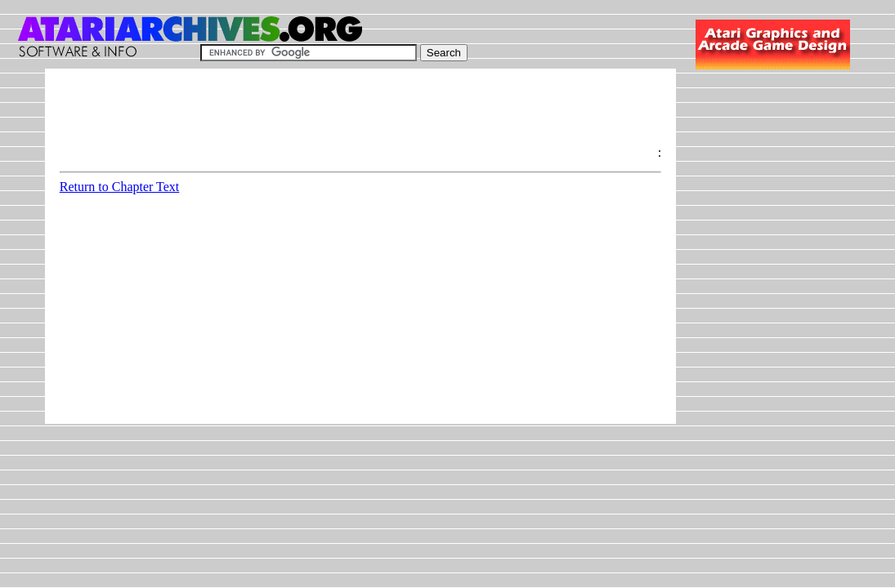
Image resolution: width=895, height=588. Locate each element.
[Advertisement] (357, 120)
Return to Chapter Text (120, 187)
